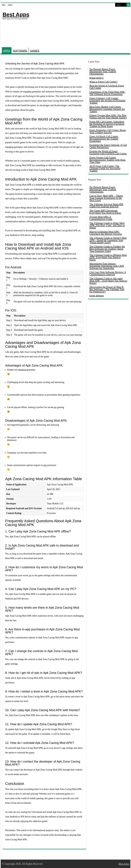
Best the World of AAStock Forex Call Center (107, 87)
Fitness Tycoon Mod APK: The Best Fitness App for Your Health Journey (108, 116)
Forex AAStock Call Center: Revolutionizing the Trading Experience (104, 139)
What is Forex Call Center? (103, 82)
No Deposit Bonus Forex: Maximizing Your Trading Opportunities (103, 71)
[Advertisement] (82, 27)
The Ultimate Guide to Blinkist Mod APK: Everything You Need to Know (108, 257)
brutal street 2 (96, 78)
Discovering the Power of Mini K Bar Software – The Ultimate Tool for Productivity (107, 289)
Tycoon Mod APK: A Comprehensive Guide (101, 218)
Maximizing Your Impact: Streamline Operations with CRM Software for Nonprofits (107, 266)
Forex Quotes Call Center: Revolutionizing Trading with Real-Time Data (108, 160)
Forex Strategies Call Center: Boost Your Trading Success (108, 131)
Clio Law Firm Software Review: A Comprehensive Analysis (108, 273)
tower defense (97, 296)
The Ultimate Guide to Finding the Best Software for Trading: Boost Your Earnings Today (107, 249)
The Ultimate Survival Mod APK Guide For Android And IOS (106, 205)
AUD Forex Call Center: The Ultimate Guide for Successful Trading (105, 168)
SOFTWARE (20, 51)
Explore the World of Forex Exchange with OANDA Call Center (108, 152)
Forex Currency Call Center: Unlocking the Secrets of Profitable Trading (107, 100)
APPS (7, 51)
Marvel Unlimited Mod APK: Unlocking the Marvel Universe (106, 233)
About (4, 5)
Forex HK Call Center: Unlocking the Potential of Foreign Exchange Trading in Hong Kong (107, 124)
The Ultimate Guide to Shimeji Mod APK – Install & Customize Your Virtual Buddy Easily (108, 240)
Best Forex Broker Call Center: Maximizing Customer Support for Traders (107, 109)
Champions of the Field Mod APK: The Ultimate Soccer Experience (107, 93)
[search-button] (128, 5)
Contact (10, 5)
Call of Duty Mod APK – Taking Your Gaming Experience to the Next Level (106, 198)
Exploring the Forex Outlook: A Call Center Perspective (108, 146)
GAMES (35, 51)
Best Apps (16, 14)
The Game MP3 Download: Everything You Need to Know (105, 212)
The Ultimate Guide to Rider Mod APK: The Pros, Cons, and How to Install (107, 225)
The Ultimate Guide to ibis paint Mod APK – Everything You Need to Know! (108, 281)
